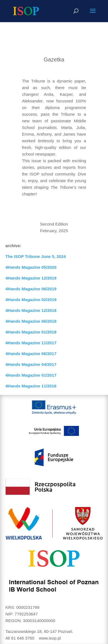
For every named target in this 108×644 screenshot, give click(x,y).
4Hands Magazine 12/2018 (31, 310)
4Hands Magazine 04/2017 (31, 364)
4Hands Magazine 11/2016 (31, 386)
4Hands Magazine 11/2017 (31, 343)
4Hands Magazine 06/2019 (31, 289)
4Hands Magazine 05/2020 (31, 267)
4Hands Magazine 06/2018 (31, 321)
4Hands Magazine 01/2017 (31, 375)
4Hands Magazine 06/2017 (31, 354)
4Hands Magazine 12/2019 (31, 278)
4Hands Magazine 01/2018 (31, 332)
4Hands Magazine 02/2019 (31, 300)
